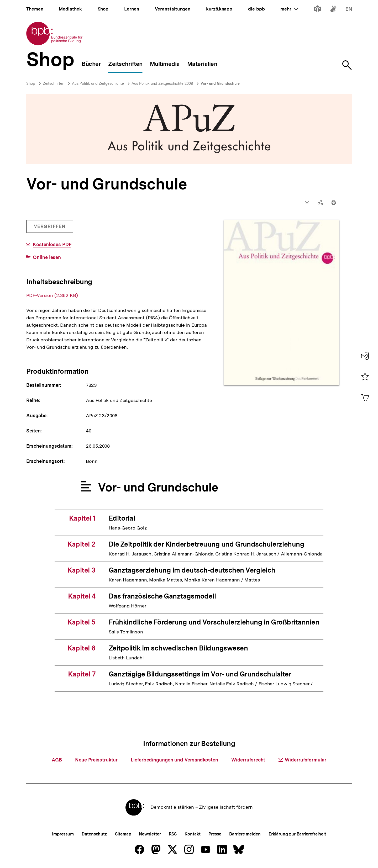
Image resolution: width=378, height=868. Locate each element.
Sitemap (123, 834)
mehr (289, 9)
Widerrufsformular (302, 760)
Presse (215, 834)
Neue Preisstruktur (96, 760)
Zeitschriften (54, 83)
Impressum (63, 834)
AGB (57, 760)
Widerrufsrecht (248, 760)
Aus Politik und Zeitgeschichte (98, 83)
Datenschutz (94, 834)
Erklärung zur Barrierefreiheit (297, 834)
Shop (31, 83)
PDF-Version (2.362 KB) (52, 295)
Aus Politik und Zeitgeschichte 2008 (162, 83)
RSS (173, 834)
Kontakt (192, 834)
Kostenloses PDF (52, 245)
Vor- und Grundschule (220, 83)
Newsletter (150, 834)
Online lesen (47, 257)
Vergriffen (50, 228)
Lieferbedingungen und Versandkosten (174, 760)
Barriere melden (245, 834)
